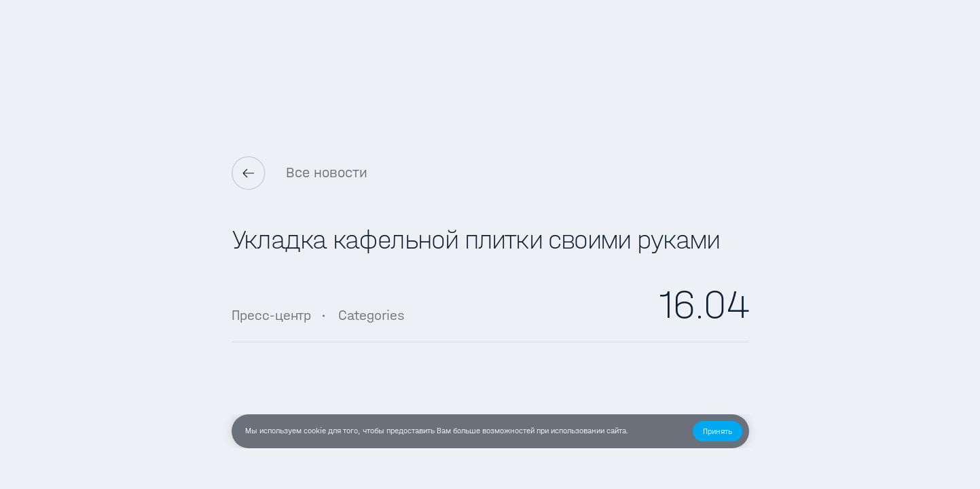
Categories (371, 315)
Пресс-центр (271, 315)
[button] (718, 431)
